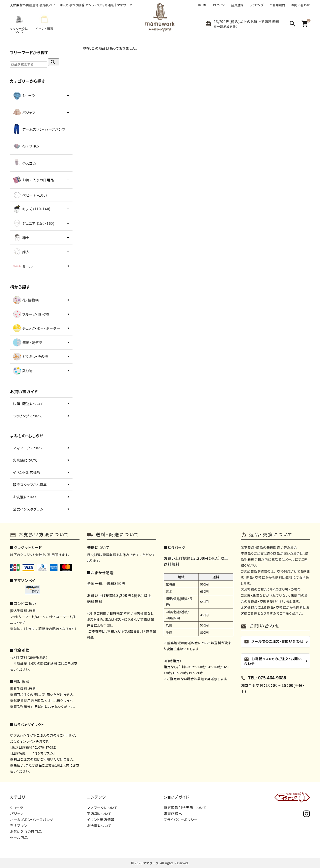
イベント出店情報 (27, 472)
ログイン (219, 5)
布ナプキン (19, 826)
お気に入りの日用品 (26, 832)
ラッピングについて (28, 416)
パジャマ (17, 814)
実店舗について (25, 460)
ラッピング (257, 5)
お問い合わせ (301, 5)
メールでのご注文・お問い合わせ (274, 641)
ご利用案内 (277, 5)
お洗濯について (25, 497)
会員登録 (237, 5)
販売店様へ (173, 814)
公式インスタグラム (28, 509)
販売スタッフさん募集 (30, 485)
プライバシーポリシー (181, 820)
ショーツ (17, 808)
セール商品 (19, 838)
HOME (202, 5)
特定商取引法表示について (185, 808)
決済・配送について (28, 404)
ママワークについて (28, 448)
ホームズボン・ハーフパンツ (31, 820)
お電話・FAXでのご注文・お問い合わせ (273, 661)
